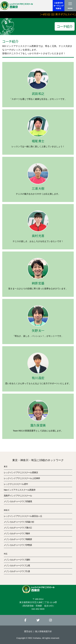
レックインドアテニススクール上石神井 (22, 478)
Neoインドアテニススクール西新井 (20, 490)
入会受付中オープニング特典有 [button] (59, 6)
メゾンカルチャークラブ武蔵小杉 (19, 522)
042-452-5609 (38, 609)
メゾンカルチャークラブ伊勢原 (18, 545)
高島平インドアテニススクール (18, 496)
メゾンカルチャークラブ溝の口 (18, 528)
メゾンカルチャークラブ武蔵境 (18, 501)
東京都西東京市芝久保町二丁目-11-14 (38, 602)
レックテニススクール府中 (16, 484)
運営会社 (28, 631)
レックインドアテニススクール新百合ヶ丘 (23, 516)
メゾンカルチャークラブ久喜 (17, 571)
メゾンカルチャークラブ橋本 (17, 533)
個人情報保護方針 (44, 631)
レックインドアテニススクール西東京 (21, 473)
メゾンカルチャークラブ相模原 (18, 539)
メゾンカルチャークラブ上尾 (17, 566)
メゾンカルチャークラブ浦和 (17, 560)
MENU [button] (70, 8)
